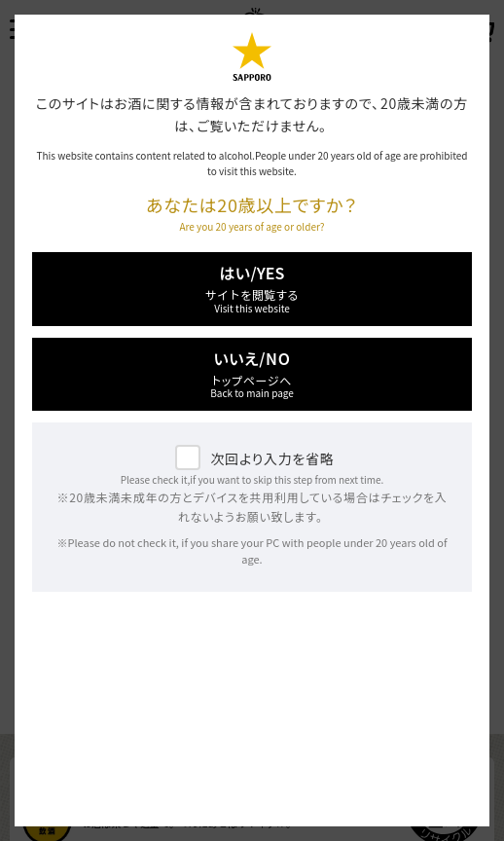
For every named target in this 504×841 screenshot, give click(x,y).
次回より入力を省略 (273, 458)
